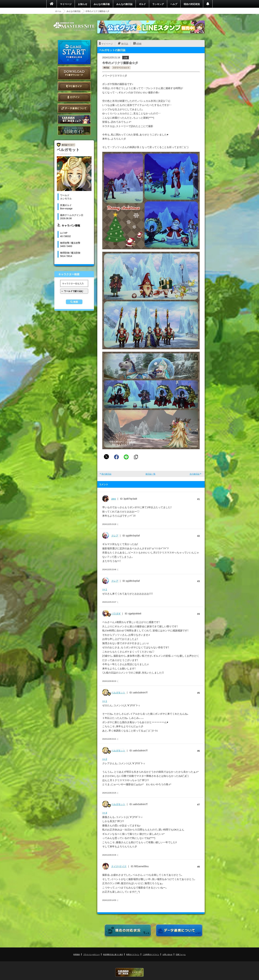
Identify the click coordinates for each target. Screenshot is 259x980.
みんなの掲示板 (102, 4)
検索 (76, 302)
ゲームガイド (74, 130)
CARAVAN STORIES (129, 972)
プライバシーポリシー (92, 954)
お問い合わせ (167, 954)
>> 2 (105, 759)
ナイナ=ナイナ (119, 866)
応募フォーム (181, 954)
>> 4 (105, 813)
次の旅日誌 (195, 474)
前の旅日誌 (106, 474)
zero (114, 499)
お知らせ (83, 4)
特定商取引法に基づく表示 (113, 954)
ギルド (142, 4)
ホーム (58, 11)
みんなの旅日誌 (124, 4)
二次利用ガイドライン (151, 954)
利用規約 (77, 954)
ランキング (158, 4)
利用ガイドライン (133, 954)
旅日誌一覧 (150, 474)
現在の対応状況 (192, 4)
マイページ (66, 4)
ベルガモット (118, 692)
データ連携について (74, 108)
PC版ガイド (74, 86)
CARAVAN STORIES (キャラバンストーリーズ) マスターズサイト (74, 26)
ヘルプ (174, 4)
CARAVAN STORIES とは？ (74, 119)
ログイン (74, 97)
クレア (115, 535)
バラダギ (116, 613)
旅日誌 (125, 44)
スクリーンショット (121, 67)
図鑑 (139, 44)
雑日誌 (106, 67)
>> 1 (105, 589)
